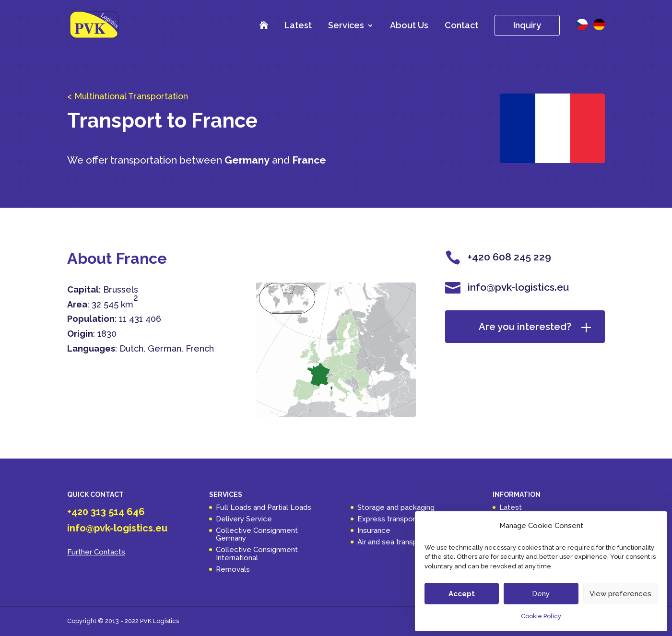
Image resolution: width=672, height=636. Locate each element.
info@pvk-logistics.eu (117, 528)
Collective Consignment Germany (257, 535)
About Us (409, 25)
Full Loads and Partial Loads (264, 507)
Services (346, 26)
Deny (541, 594)
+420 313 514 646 (106, 512)
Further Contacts (96, 552)
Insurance (374, 530)
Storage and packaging (396, 507)
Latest (298, 25)
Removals (233, 569)
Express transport (388, 519)
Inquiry (527, 25)
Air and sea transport (392, 542)
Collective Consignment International (257, 554)
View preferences (620, 594)
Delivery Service (244, 519)
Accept (462, 594)
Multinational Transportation (131, 96)
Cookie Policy (541, 616)
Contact (461, 25)
